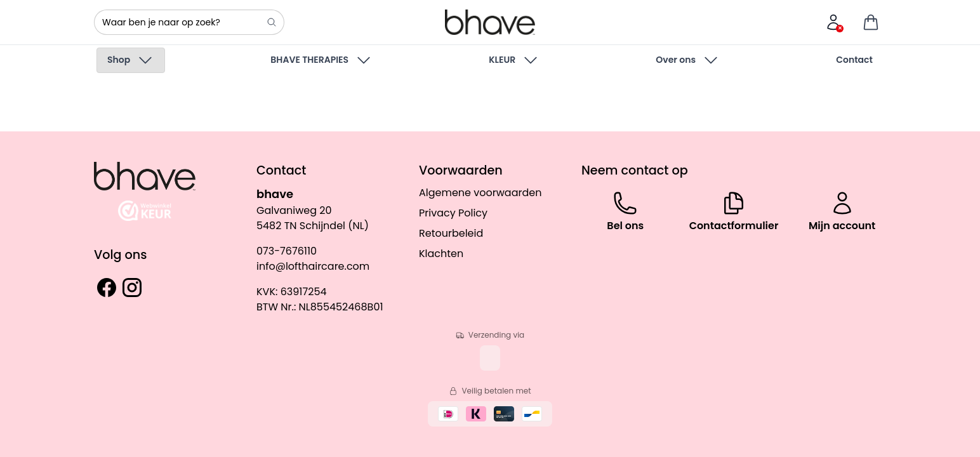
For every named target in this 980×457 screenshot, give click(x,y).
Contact (854, 60)
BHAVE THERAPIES (321, 60)
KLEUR (514, 60)
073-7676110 (287, 251)
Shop (131, 60)
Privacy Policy (453, 213)
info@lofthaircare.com (313, 266)
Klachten (441, 254)
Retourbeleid (451, 233)
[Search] (272, 22)
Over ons (688, 60)
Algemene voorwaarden (480, 193)
